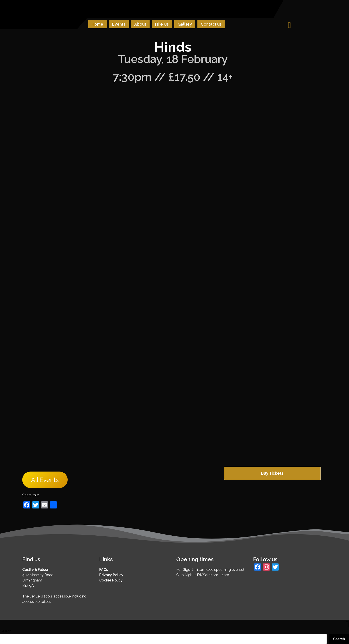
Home (97, 24)
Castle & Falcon (36, 570)
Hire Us (162, 24)
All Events (45, 480)
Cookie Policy (111, 580)
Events (119, 24)
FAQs (104, 570)
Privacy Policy (111, 575)
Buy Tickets (272, 473)
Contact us (211, 24)
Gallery (185, 24)
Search (6, 631)
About (140, 24)
